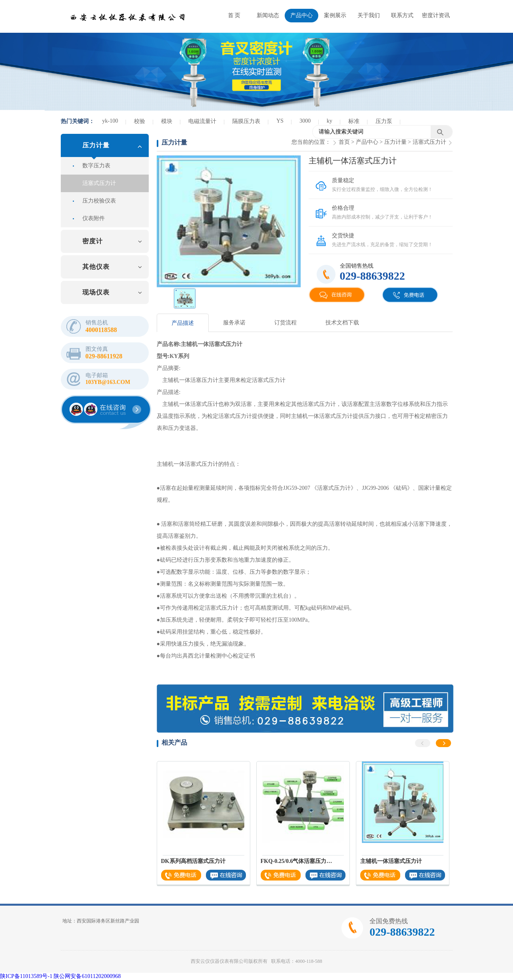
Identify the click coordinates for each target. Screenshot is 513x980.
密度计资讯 (436, 15)
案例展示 (335, 15)
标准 (354, 121)
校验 (140, 121)
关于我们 (369, 15)
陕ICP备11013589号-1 (26, 976)
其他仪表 (96, 267)
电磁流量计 (202, 121)
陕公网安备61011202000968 (87, 976)
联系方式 (402, 15)
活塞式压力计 (99, 183)
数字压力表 (96, 166)
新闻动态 (268, 15)
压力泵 (384, 121)
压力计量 (96, 145)
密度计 (93, 241)
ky (329, 121)
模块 (167, 121)
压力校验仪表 (99, 201)
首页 (344, 142)
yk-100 (110, 121)
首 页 (234, 15)
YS (280, 121)
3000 (305, 121)
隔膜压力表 (246, 121)
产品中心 (301, 15)
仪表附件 (94, 218)
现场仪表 (96, 292)
